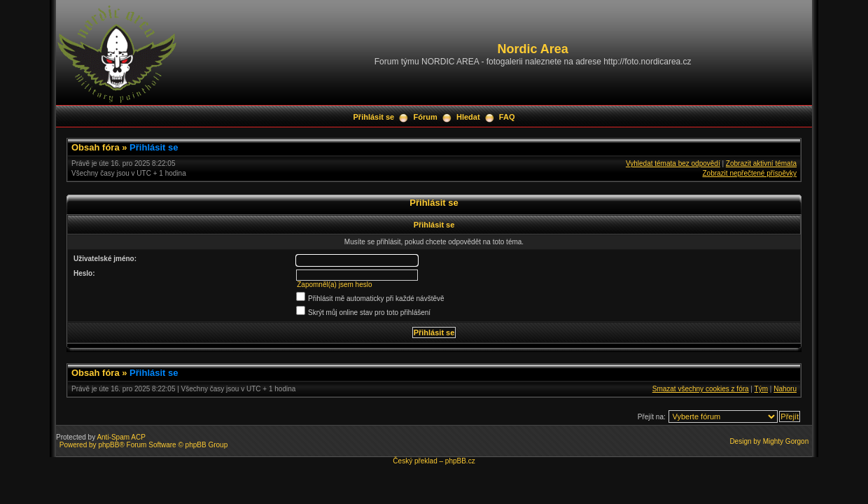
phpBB (108, 445)
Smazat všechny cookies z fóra (701, 389)
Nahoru (785, 389)
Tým (761, 389)
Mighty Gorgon (786, 441)
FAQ (507, 117)
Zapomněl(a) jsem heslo (334, 285)
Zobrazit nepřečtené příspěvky (749, 173)
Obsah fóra (96, 147)
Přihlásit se (374, 117)
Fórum (425, 117)
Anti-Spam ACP (121, 437)
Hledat (468, 117)
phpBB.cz (460, 461)
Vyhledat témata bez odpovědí (673, 163)
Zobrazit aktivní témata (761, 163)
